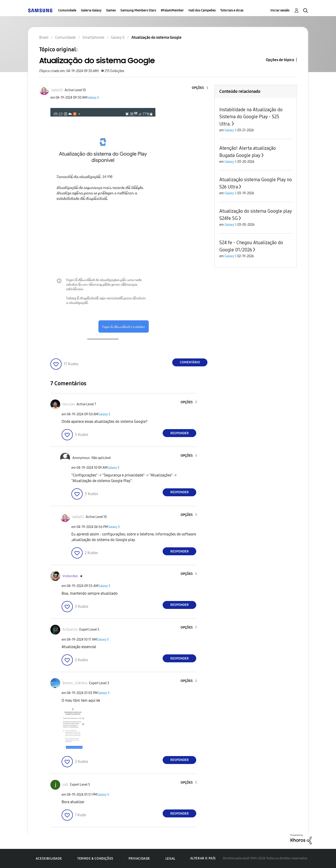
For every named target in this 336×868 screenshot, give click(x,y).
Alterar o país (203, 858)
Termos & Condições (95, 859)
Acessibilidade (49, 859)
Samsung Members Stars (138, 10)
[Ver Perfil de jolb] (65, 785)
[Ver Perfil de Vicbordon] (70, 576)
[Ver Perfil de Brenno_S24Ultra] (75, 683)
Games (111, 10)
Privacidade (139, 859)
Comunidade (67, 10)
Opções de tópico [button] (280, 60)
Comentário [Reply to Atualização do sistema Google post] (190, 362)
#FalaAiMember (172, 10)
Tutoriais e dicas (232, 10)
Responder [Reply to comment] (180, 433)
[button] (199, 88)
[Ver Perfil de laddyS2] (57, 90)
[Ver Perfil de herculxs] (69, 404)
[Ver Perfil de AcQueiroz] (70, 630)
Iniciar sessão (280, 10)
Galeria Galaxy (91, 10)
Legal (170, 859)
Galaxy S (93, 98)
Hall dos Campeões (202, 10)
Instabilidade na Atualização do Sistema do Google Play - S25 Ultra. (251, 117)
